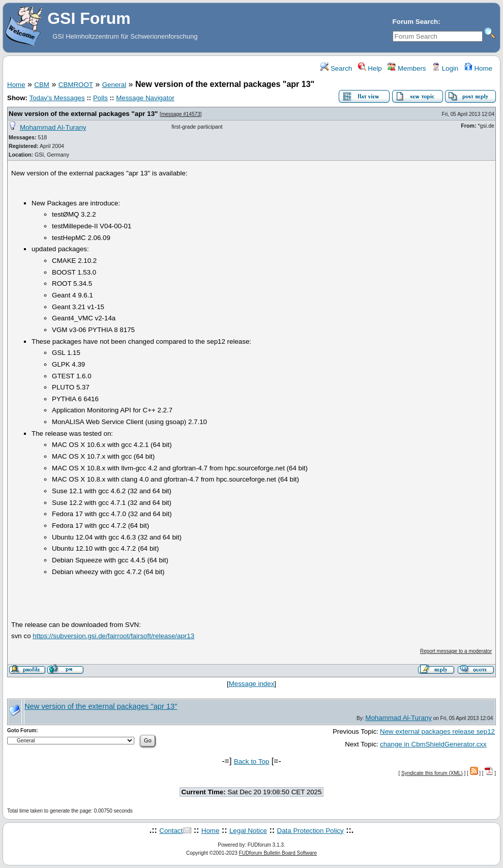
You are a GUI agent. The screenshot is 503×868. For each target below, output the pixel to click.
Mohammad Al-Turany (53, 127)
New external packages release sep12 (437, 731)
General (114, 85)
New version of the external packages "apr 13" (83, 114)
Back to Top (251, 761)
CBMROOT (76, 85)
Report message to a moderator (456, 651)
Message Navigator (145, 98)
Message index (252, 684)
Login (445, 68)
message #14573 (181, 114)
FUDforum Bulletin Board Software (278, 853)
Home (478, 68)
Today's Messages (57, 98)
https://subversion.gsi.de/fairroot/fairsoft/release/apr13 (113, 636)
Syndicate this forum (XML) (432, 773)
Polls (100, 98)
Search (336, 68)
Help (370, 68)
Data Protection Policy (310, 831)
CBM (42, 85)
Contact (171, 831)
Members (407, 68)
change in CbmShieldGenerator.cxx (433, 744)
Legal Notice (248, 831)
